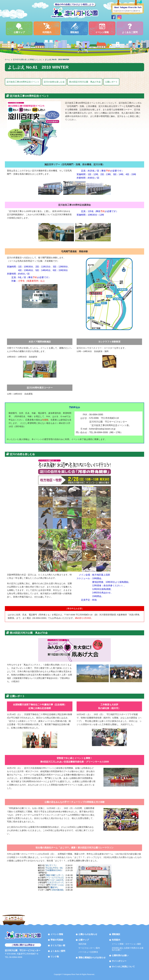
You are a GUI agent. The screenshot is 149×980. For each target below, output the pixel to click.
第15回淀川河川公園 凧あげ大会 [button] (85, 82)
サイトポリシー (119, 961)
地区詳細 (82, 944)
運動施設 (74, 28)
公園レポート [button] (111, 82)
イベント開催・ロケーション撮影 (126, 944)
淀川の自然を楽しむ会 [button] (54, 82)
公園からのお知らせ (88, 934)
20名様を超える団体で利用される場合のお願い (128, 949)
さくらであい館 (58, 945)
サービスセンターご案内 (89, 948)
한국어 (123, 11)
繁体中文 (137, 11)
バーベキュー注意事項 (88, 952)
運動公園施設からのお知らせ (92, 957)
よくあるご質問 (130, 28)
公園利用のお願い (120, 955)
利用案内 (47, 28)
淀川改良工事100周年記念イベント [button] (23, 82)
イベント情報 (102, 28)
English (116, 11)
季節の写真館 (57, 940)
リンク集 (55, 957)
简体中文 (129, 11)
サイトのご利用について (123, 967)
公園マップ (19, 28)
